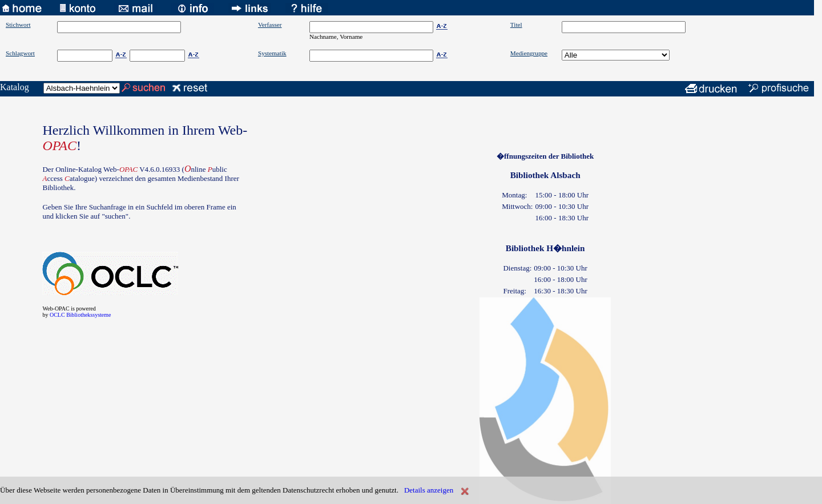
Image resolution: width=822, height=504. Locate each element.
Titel (516, 25)
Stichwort (18, 25)
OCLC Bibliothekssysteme (80, 315)
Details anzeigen (429, 490)
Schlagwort (20, 53)
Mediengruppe (529, 53)
